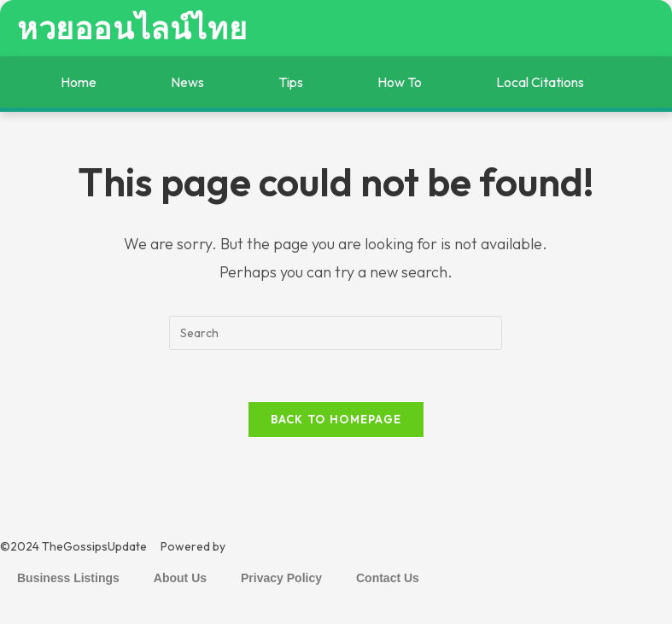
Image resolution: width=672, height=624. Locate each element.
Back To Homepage (336, 419)
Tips (291, 82)
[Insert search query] (336, 333)
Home (79, 82)
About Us (180, 578)
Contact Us (388, 578)
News (187, 82)
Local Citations (540, 82)
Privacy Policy (281, 578)
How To (400, 82)
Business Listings (68, 578)
